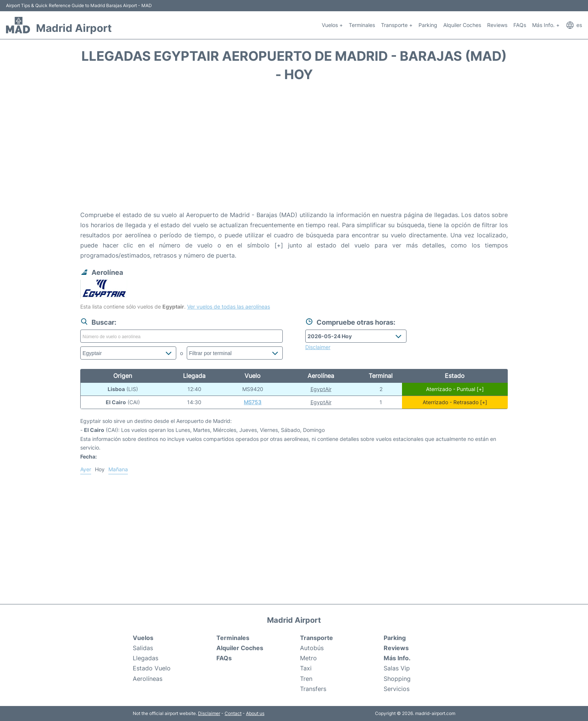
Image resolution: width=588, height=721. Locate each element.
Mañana (118, 469)
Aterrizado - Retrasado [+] (455, 402)
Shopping (397, 679)
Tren (306, 679)
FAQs (520, 25)
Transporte (316, 638)
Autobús (312, 648)
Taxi (306, 668)
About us (255, 713)
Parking (428, 25)
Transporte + (397, 25)
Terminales (362, 25)
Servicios (397, 689)
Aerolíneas (148, 679)
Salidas (143, 648)
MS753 (253, 402)
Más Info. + (546, 25)
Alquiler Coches (462, 25)
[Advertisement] (294, 150)
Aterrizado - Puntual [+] (455, 389)
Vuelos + (332, 25)
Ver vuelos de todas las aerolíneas (229, 307)
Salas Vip (397, 668)
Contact (233, 713)
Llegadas (145, 658)
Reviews (497, 25)
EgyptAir (321, 389)
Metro (308, 658)
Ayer (86, 469)
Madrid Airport (74, 28)
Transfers (313, 689)
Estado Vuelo (152, 668)
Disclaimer (209, 713)
